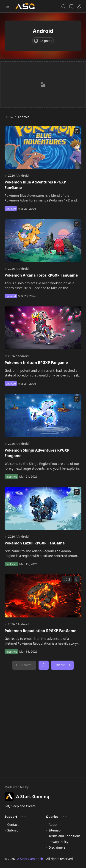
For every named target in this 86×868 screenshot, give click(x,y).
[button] (7, 6)
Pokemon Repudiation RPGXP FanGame (40, 631)
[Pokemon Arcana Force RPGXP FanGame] (43, 240)
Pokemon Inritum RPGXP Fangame (36, 363)
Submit (12, 830)
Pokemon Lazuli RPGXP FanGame (35, 543)
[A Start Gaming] (27, 6)
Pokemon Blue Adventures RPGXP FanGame (35, 185)
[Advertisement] (43, 85)
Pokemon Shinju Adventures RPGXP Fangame (37, 453)
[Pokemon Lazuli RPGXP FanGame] (43, 508)
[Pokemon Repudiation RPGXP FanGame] (43, 596)
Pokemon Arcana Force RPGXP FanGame (41, 275)
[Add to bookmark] (77, 131)
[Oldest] (62, 665)
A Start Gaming (30, 859)
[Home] (44, 665)
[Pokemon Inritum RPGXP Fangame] (43, 328)
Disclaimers (57, 847)
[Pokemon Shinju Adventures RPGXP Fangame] (43, 415)
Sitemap (55, 830)
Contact (13, 825)
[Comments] (67, 579)
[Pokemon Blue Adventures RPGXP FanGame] (43, 147)
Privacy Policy (58, 842)
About (53, 825)
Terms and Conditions (65, 836)
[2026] (12, 175)
